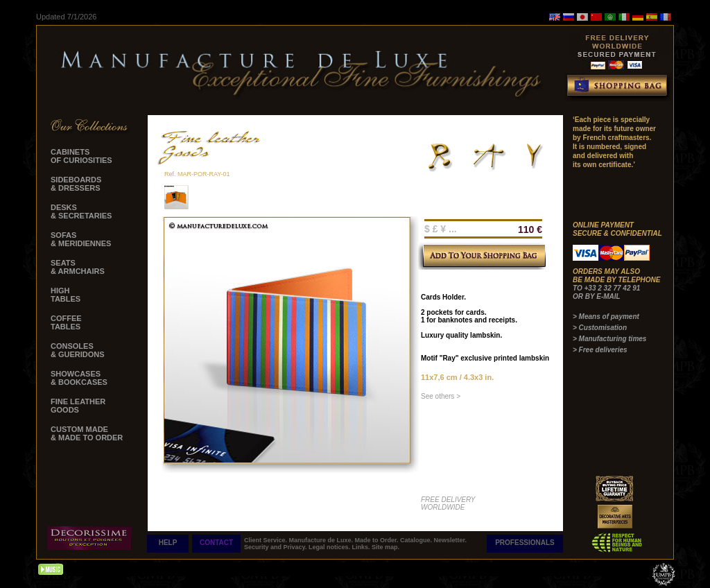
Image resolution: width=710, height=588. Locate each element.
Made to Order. (378, 540)
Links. (362, 547)
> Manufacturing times (609, 339)
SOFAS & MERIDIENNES (81, 239)
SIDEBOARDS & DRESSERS (76, 184)
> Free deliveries (600, 350)
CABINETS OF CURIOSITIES (81, 156)
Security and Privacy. (276, 547)
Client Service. (267, 540)
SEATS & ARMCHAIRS (78, 267)
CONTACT (216, 543)
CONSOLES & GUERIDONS (78, 350)
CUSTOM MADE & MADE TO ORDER (87, 433)
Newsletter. (451, 540)
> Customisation (600, 328)
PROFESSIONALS (525, 543)
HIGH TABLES (66, 295)
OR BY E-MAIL (597, 296)
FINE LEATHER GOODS (78, 406)
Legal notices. (330, 547)
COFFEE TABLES (66, 322)
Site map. (386, 547)
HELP (168, 543)
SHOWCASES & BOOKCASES (79, 378)
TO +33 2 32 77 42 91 (606, 288)
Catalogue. (417, 540)
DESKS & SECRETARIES (81, 211)
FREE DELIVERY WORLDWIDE (448, 503)
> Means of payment (606, 317)
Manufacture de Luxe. (322, 540)
